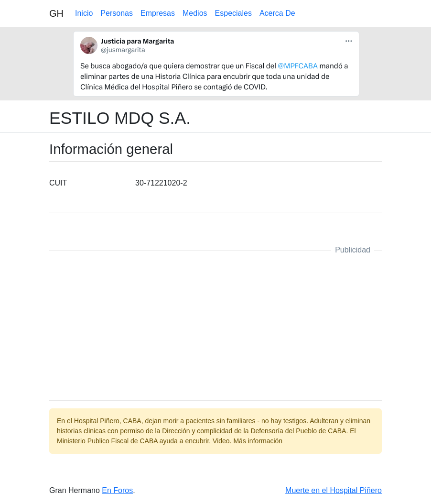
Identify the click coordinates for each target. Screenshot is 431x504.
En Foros (117, 490)
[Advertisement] (215, 326)
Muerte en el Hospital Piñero (334, 490)
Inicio (84, 13)
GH (56, 13)
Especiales (233, 13)
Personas (117, 13)
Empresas (158, 13)
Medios (195, 13)
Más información (258, 441)
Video (221, 441)
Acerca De (277, 13)
